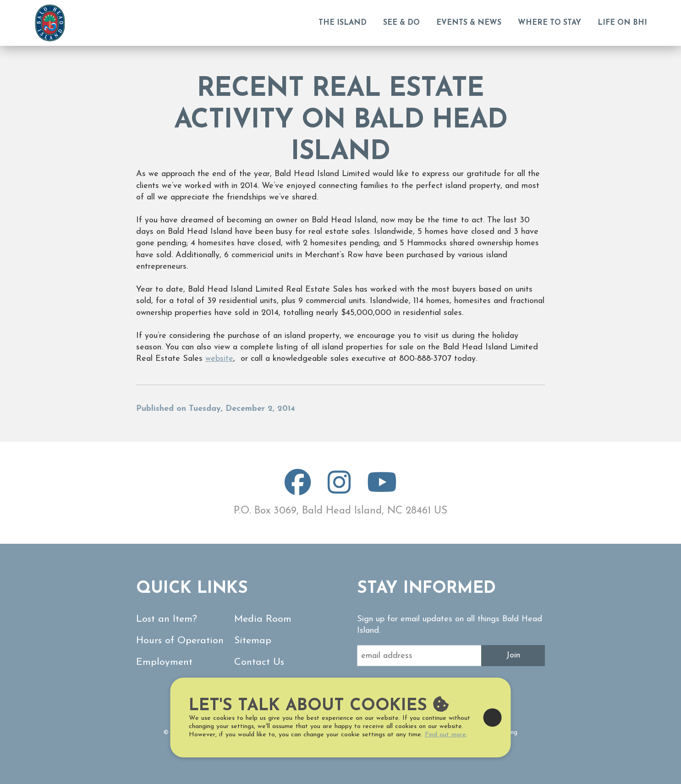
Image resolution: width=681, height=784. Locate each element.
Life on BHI (622, 23)
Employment (164, 662)
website (219, 359)
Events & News (469, 23)
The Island (343, 23)
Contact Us (259, 662)
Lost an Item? (167, 619)
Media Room (263, 619)
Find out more (445, 735)
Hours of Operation (180, 641)
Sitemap (253, 641)
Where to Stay (549, 23)
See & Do (401, 23)
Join (513, 655)
